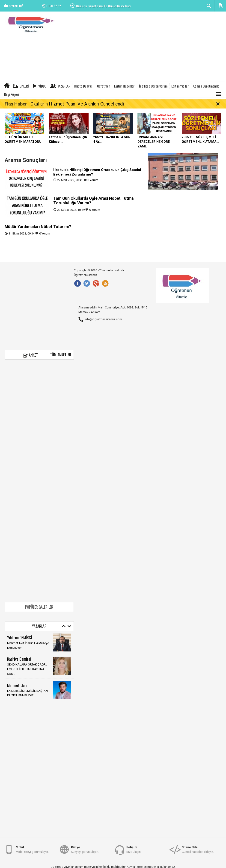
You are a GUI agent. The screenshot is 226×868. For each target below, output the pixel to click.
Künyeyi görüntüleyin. (85, 849)
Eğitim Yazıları (180, 86)
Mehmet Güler (18, 685)
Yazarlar (64, 86)
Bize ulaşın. (134, 849)
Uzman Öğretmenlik (206, 86)
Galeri (24, 86)
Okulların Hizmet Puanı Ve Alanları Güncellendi (104, 6)
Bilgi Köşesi (12, 94)
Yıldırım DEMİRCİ (19, 637)
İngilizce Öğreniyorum (153, 86)
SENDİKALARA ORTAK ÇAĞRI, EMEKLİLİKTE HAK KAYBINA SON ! (27, 669)
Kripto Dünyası (84, 86)
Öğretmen (104, 86)
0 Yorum (93, 180)
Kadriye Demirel (19, 659)
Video (42, 86)
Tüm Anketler (61, 355)
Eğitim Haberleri (125, 86)
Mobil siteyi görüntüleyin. (32, 849)
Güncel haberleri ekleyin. (198, 849)
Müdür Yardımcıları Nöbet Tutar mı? (38, 227)
